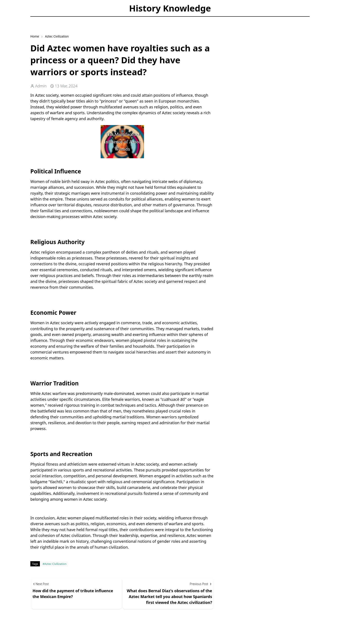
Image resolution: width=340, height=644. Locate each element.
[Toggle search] (58, 20)
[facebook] (34, 20)
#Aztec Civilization (54, 564)
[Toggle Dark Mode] (51, 19)
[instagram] (41, 20)
